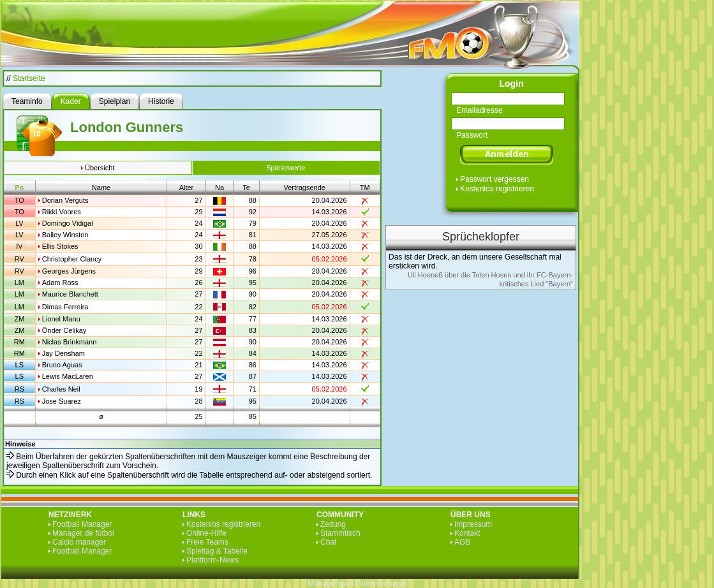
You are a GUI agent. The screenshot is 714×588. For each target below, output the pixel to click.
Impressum (473, 524)
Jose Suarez (62, 401)
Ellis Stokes (60, 246)
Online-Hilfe (206, 533)
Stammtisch (340, 533)
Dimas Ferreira (65, 307)
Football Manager (82, 524)
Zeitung (333, 524)
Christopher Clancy (72, 259)
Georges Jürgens (69, 271)
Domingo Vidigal (68, 223)
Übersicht (100, 168)
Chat (328, 542)
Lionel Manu (61, 319)
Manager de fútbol (83, 533)
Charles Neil (61, 389)
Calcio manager (79, 542)
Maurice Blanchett (70, 294)
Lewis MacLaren (68, 376)
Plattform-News (212, 560)
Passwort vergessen (495, 179)
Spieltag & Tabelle (217, 551)
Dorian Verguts (65, 200)
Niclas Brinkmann (70, 342)
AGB (462, 542)
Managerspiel (331, 584)
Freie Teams (207, 542)
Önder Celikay (64, 330)
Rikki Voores (62, 212)
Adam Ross (60, 283)
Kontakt (467, 533)
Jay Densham (63, 353)
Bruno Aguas (62, 365)
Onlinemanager (382, 584)
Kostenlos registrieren (497, 189)
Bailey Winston (65, 235)
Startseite (29, 78)
